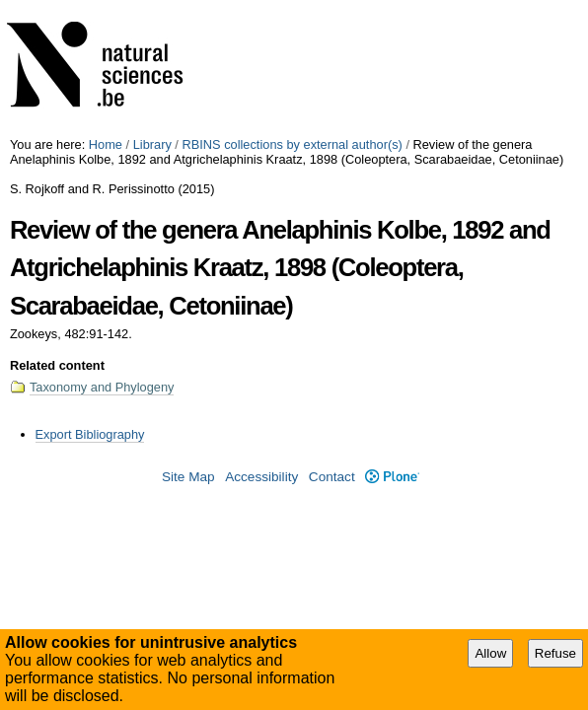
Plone (392, 477)
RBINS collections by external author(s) (292, 144)
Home (106, 144)
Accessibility (261, 477)
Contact (332, 477)
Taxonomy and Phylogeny (102, 387)
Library (152, 144)
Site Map (188, 477)
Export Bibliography (90, 434)
